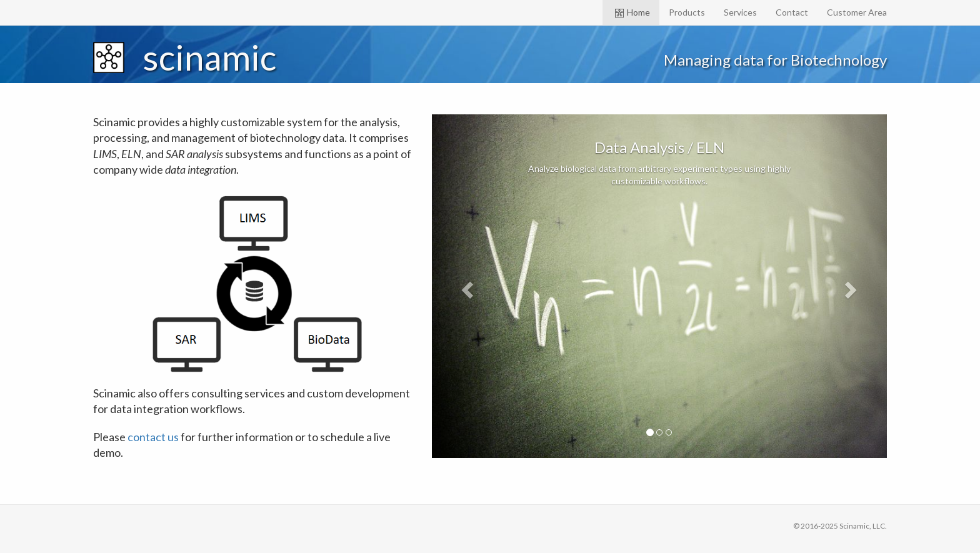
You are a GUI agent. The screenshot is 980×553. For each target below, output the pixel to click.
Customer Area (857, 12)
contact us (153, 437)
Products (687, 12)
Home (632, 12)
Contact (792, 12)
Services (740, 12)
